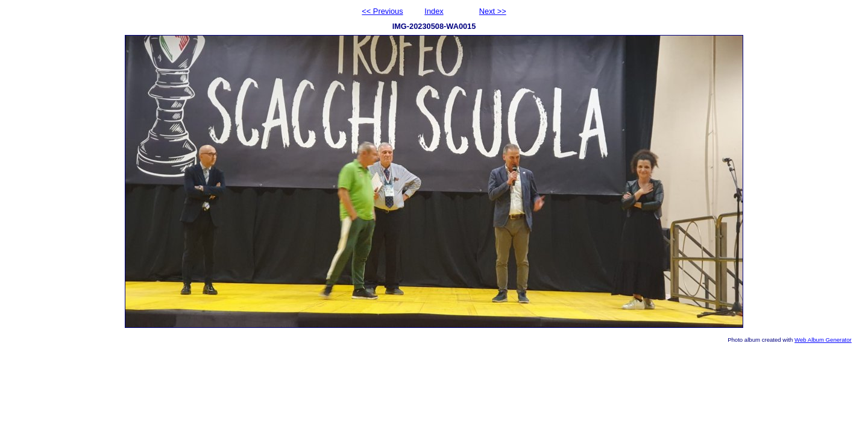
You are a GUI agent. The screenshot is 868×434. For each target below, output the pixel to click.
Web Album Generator (823, 340)
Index (434, 11)
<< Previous (382, 11)
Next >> (493, 11)
